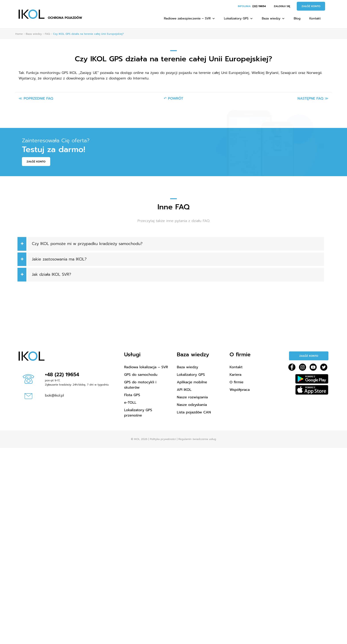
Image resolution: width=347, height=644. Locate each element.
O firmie (236, 382)
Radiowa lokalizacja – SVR (146, 367)
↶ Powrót (173, 98)
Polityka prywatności (163, 439)
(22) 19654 (259, 6)
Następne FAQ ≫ (313, 98)
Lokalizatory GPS (238, 18)
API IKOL (184, 390)
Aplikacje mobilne (192, 382)
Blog (297, 18)
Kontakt (315, 18)
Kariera (235, 375)
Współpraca (240, 390)
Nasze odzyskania (192, 405)
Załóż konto (311, 6)
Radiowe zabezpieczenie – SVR (190, 18)
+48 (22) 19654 (62, 375)
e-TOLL (130, 403)
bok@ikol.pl (54, 395)
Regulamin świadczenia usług (197, 439)
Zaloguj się (282, 6)
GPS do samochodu (141, 375)
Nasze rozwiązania (192, 397)
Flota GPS (132, 395)
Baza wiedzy (273, 18)
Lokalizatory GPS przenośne (138, 413)
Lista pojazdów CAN (194, 412)
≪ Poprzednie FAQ (36, 98)
